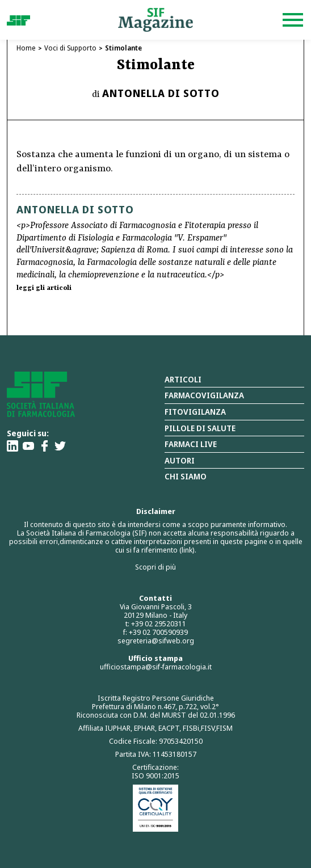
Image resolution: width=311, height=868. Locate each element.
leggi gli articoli (44, 288)
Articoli (183, 379)
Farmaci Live (191, 444)
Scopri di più (155, 567)
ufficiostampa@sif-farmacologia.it (156, 667)
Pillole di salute (200, 428)
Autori (180, 460)
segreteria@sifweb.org (156, 641)
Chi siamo (186, 476)
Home (26, 48)
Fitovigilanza (195, 412)
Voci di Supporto (70, 48)
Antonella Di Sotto (161, 93)
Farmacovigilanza (204, 395)
